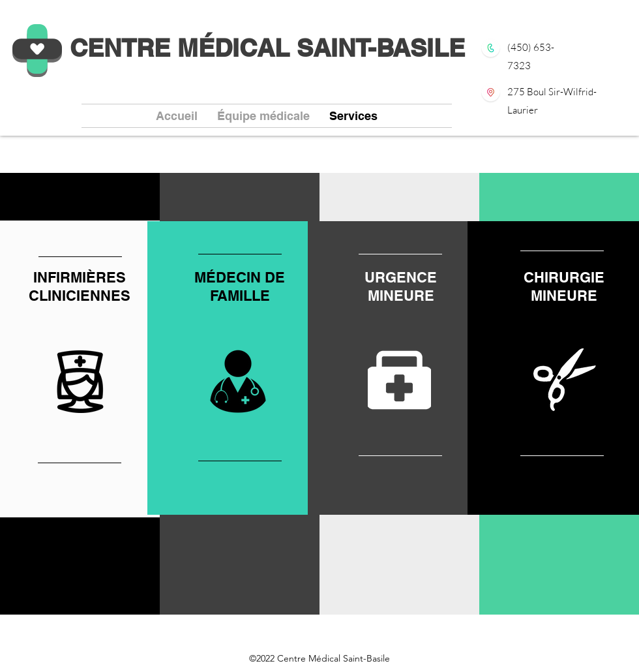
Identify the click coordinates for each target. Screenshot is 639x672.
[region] (240, 368)
